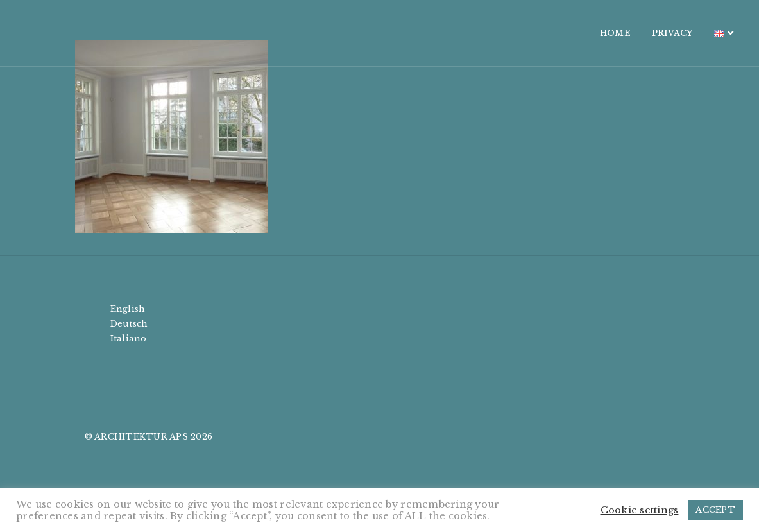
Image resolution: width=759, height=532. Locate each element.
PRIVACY (604, 33)
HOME (547, 33)
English (128, 309)
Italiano (129, 339)
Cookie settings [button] (640, 510)
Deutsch (129, 324)
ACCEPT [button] (715, 510)
